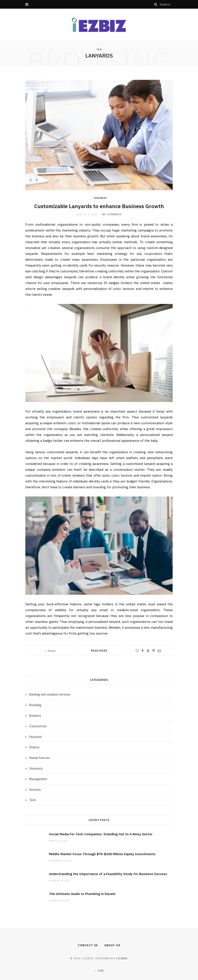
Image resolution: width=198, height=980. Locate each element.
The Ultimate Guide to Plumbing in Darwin (82, 894)
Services (35, 790)
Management (38, 779)
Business (101, 198)
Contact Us (88, 945)
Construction (38, 726)
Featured (35, 737)
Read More (99, 651)
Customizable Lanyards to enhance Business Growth (99, 206)
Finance (34, 747)
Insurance (36, 768)
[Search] (156, 4)
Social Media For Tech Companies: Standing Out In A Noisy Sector (101, 834)
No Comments (112, 214)
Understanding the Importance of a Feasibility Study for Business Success (108, 874)
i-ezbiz (122, 958)
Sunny (52, 651)
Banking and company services (50, 694)
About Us (112, 945)
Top (99, 971)
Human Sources (40, 758)
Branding (35, 705)
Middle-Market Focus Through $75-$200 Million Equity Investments (102, 854)
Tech (32, 800)
